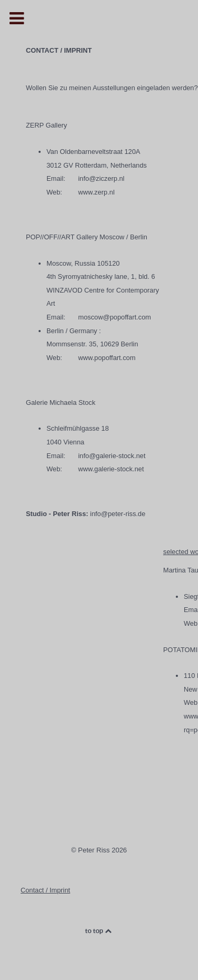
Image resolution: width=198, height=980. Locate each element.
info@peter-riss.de (118, 514)
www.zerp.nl (96, 192)
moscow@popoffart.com (115, 317)
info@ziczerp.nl (101, 178)
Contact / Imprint (45, 890)
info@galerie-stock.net (112, 456)
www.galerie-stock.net (111, 469)
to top (99, 931)
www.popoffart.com (107, 358)
